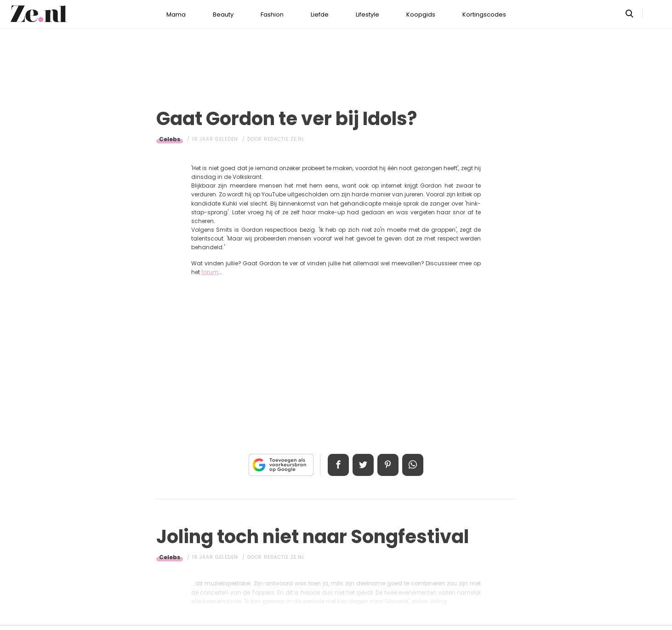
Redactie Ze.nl (284, 139)
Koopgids (421, 14)
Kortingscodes (484, 14)
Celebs (170, 139)
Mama (176, 14)
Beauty (223, 14)
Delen (337, 465)
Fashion (272, 14)
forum (210, 272)
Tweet (363, 465)
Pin (388, 465)
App (414, 465)
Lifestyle (367, 14)
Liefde (320, 14)
